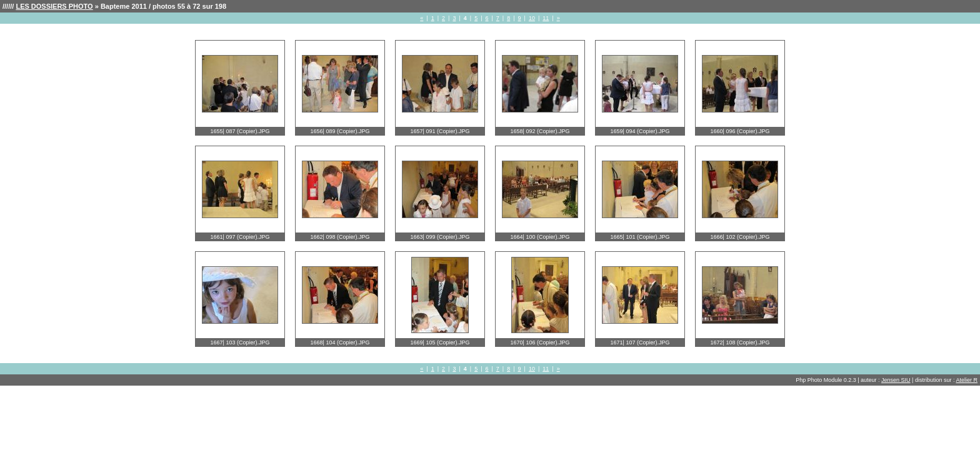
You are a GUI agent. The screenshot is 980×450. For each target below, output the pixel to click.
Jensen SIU (896, 380)
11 (546, 18)
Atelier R (967, 380)
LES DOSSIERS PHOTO (54, 6)
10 (532, 18)
